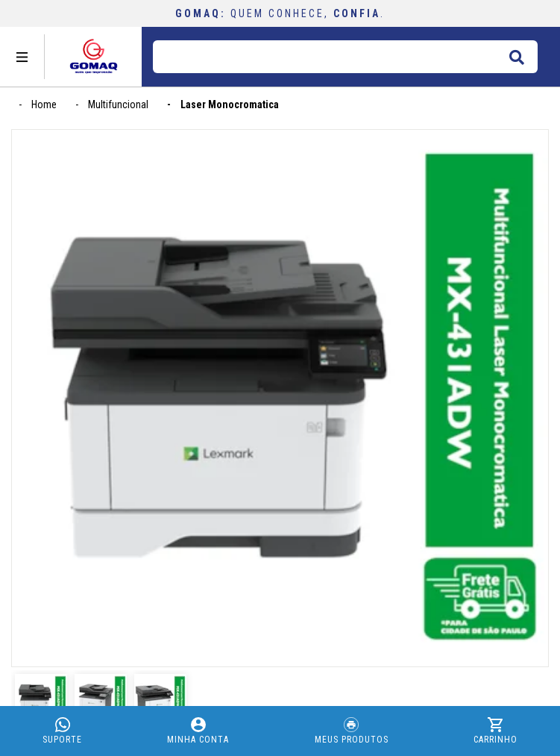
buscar (516, 54)
